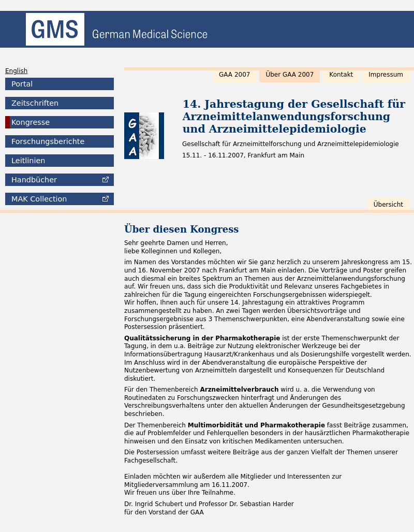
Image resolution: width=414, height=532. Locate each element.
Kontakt (341, 75)
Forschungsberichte (48, 141)
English (16, 71)
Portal (22, 84)
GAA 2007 (234, 75)
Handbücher (34, 180)
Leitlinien (28, 161)
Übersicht (388, 205)
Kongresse (31, 122)
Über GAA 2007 (290, 75)
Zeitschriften (35, 103)
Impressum (386, 75)
